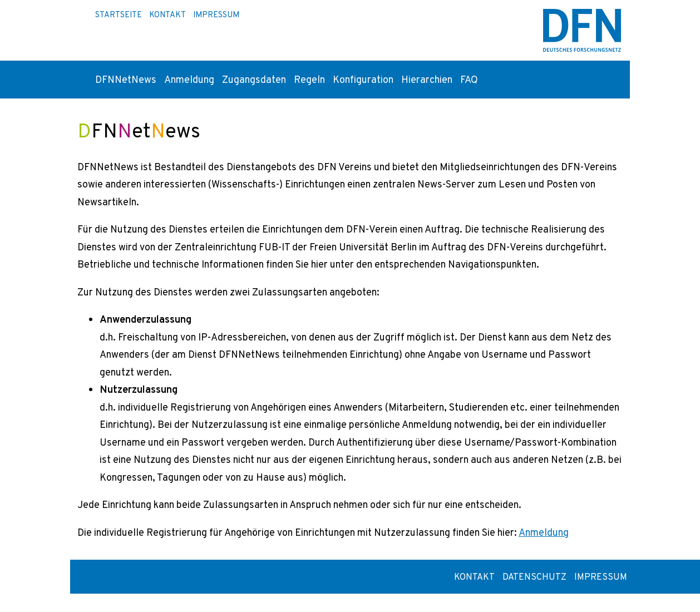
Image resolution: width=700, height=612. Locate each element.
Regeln (309, 79)
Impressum (216, 14)
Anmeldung (189, 79)
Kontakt (167, 14)
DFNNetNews (126, 79)
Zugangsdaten (254, 79)
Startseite (119, 14)
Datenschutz (534, 577)
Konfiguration (363, 79)
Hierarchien (427, 79)
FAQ (469, 79)
